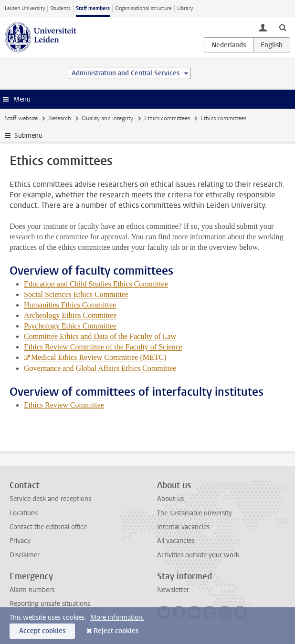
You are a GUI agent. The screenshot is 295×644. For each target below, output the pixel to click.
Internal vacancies (183, 527)
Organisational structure (143, 8)
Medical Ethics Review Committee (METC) (99, 357)
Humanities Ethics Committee (70, 305)
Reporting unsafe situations (50, 604)
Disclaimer (25, 555)
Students (60, 8)
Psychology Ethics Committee (70, 326)
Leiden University (25, 8)
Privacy (20, 541)
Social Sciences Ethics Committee (76, 294)
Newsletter (173, 590)
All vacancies (176, 541)
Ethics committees (167, 118)
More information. (117, 618)
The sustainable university (195, 513)
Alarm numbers (32, 590)
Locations (24, 513)
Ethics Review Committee (64, 405)
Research (60, 118)
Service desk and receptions (50, 499)
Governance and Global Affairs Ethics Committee (100, 368)
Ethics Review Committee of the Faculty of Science (103, 347)
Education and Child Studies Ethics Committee (96, 284)
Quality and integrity (107, 118)
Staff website (21, 118)
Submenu (28, 136)
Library (185, 8)
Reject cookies (116, 631)
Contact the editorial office (48, 527)
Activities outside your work (198, 555)
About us (170, 499)
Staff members (93, 8)
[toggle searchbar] (283, 27)
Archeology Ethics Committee (70, 315)
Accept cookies (42, 631)
